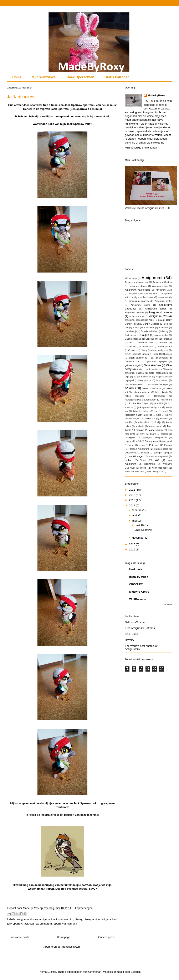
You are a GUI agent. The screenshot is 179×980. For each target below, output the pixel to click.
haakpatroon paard (134, 385)
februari (137, 510)
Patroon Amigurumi (139, 449)
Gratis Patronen (117, 77)
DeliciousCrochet (135, 622)
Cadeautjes (130, 335)
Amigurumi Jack (164, 290)
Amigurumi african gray (136, 282)
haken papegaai (134, 396)
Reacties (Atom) (72, 947)
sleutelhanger (136, 456)
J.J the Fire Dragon (139, 403)
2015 (132, 544)
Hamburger (160, 396)
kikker (149, 415)
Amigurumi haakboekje (138, 290)
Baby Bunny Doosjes (148, 324)
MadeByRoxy (156, 95)
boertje (136, 328)
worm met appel (160, 468)
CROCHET (136, 584)
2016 (132, 550)
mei (135, 521)
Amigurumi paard (140, 305)
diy (126, 354)
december (139, 538)
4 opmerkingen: (84, 908)
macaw (140, 430)
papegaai (130, 437)
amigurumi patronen (135, 313)
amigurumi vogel (137, 316)
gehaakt (163, 358)
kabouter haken (141, 411)
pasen (142, 445)
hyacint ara (166, 400)
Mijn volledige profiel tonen (141, 148)
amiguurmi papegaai (135, 320)
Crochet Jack (146, 347)
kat (156, 411)
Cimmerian (95, 972)
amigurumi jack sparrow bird (56, 919)
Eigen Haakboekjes (162, 354)
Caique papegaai (133, 339)
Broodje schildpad (150, 331)
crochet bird (131, 347)
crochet (163, 342)
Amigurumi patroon (160, 312)
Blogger (135, 972)
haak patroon (145, 380)
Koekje (158, 422)
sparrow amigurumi (65, 924)
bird (127, 328)
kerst (165, 411)
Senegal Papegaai (163, 453)
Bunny (165, 331)
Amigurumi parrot (155, 309)
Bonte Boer (149, 328)
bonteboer (163, 328)
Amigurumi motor (163, 301)
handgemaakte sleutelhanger (141, 400)
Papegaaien (151, 441)
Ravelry (129, 640)
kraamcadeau (155, 426)
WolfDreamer (138, 599)
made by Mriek (139, 577)
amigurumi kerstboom (143, 297)
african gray (131, 278)
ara (160, 320)
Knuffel (129, 422)
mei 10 (140, 525)
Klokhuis (164, 419)
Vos (157, 460)
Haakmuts (136, 569)
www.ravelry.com (155, 472)
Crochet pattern (164, 347)
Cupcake (132, 350)
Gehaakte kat (132, 362)
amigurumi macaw (139, 301)
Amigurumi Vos (158, 316)
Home (17, 77)
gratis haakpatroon (158, 373)
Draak (135, 354)
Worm (143, 468)
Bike (166, 324)
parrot (131, 445)
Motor (142, 434)
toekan (129, 460)
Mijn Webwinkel (44, 77)
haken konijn (161, 392)
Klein (158, 415)
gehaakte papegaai (157, 362)
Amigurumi (152, 278)
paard (153, 434)
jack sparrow (15, 924)
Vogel (143, 460)
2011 (132, 490)
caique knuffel (161, 335)
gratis (139, 369)
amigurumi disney (27, 919)
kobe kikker (144, 422)
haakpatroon (162, 380)
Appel (151, 320)
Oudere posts (106, 937)
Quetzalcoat (131, 453)
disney (79, 919)
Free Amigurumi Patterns (140, 628)
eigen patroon (136, 358)
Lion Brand (131, 634)
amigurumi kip (165, 297)
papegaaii (167, 441)
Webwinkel (149, 464)
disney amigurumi (94, 919)
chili (157, 339)
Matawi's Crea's (139, 592)
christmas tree (146, 343)
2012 (132, 495)
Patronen (154, 445)
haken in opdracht (152, 389)
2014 (132, 505)
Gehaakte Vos (152, 365)
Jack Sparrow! (22, 96)
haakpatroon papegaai (158, 385)
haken (129, 388)
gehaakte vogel (132, 365)
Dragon (145, 354)
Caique (145, 335)
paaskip (164, 434)
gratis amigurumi (154, 369)
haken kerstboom (141, 392)
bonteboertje (131, 331)
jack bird (111, 919)
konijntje (140, 426)
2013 (132, 500)
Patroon (168, 445)
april (135, 515)
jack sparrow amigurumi (38, 924)
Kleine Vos (150, 419)
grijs (127, 377)
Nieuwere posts (20, 937)
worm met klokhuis (134, 472)
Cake (148, 339)
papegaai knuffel (133, 441)
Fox (151, 358)
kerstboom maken (134, 415)
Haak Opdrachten (80, 77)
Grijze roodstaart (143, 377)
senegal (145, 453)
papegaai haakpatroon (155, 438)
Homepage (64, 937)
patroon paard (161, 449)
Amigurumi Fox (160, 286)
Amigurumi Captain (162, 282)
